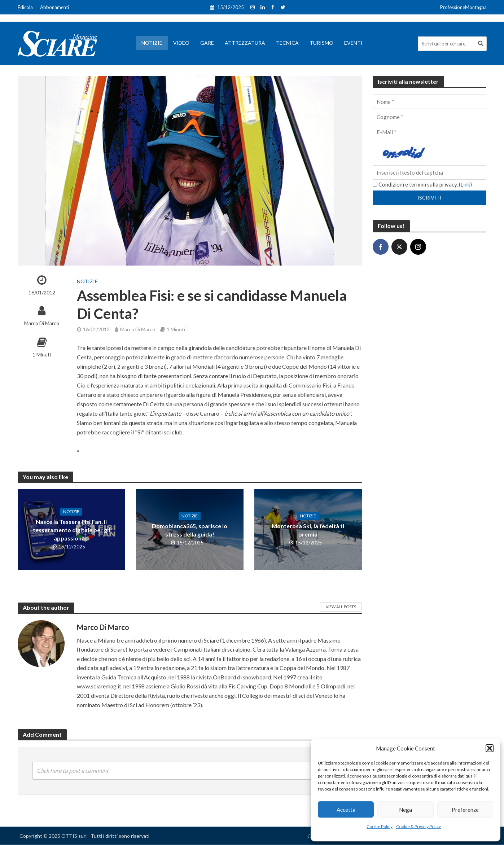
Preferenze (465, 810)
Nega (406, 810)
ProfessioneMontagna (463, 7)
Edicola (25, 7)
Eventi (353, 43)
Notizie (152, 43)
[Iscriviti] (430, 198)
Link (465, 184)
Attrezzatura (245, 43)
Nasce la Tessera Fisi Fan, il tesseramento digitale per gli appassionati (71, 530)
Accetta (346, 810)
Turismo (321, 43)
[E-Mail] (430, 132)
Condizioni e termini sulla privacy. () (422, 184)
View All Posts (341, 607)
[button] (490, 748)
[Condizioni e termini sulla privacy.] (375, 184)
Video (181, 43)
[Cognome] (430, 117)
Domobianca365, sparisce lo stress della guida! (190, 530)
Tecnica (287, 43)
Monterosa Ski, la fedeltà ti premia (308, 530)
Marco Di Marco (42, 323)
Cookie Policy (380, 826)
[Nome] (430, 102)
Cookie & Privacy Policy (418, 826)
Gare (207, 43)
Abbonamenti (54, 7)
